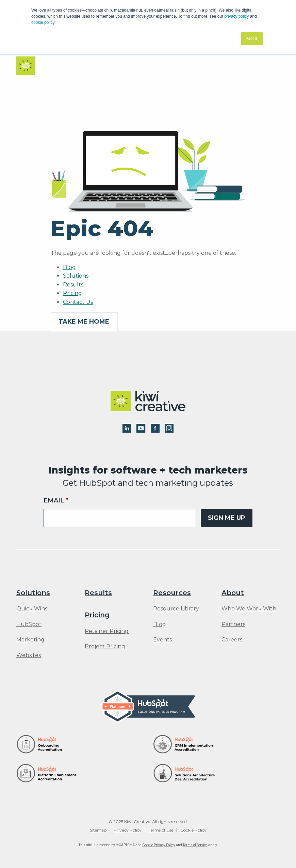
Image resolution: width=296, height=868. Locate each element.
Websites (29, 655)
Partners (233, 624)
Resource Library (176, 609)
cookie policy (43, 22)
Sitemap (98, 830)
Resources (172, 593)
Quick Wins (32, 609)
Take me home (84, 322)
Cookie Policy (193, 830)
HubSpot (29, 624)
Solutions (76, 276)
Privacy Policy (128, 830)
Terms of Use (161, 830)
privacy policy (236, 16)
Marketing (30, 640)
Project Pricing (105, 647)
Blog (69, 267)
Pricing (72, 293)
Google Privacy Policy (159, 845)
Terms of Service (195, 845)
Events (162, 640)
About (233, 593)
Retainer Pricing (107, 631)
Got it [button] (252, 38)
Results (73, 285)
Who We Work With (249, 609)
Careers (232, 640)
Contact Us (78, 302)
